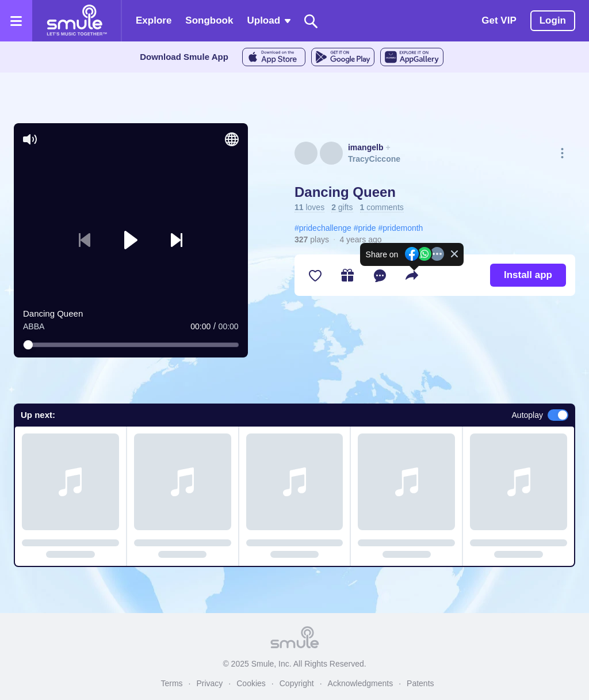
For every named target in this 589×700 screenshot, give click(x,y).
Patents (420, 683)
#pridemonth (401, 228)
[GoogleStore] (343, 57)
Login (553, 20)
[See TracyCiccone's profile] (331, 153)
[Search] (311, 21)
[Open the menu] (16, 21)
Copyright (297, 683)
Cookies (251, 683)
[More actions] (562, 153)
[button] (131, 240)
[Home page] (77, 21)
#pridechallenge (323, 228)
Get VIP (499, 20)
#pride (365, 228)
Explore (154, 20)
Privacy (209, 683)
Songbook (209, 20)
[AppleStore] (274, 57)
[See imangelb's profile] (306, 153)
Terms (171, 683)
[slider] (131, 345)
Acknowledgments (361, 683)
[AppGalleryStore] (412, 57)
